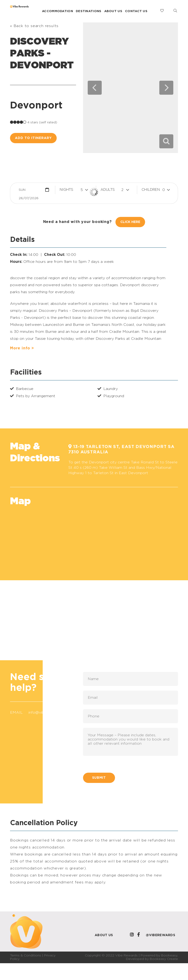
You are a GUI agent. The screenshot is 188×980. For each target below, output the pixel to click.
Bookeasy (169, 956)
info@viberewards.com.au (52, 712)
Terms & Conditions (26, 956)
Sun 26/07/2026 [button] (29, 191)
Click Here (130, 222)
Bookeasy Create (164, 959)
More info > (22, 348)
